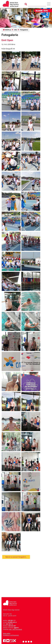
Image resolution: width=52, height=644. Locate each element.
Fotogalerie (24, 30)
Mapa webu (7, 633)
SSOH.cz (8, 30)
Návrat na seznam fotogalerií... (16, 557)
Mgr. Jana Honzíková (16, 629)
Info (16, 30)
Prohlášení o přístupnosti (11, 635)
